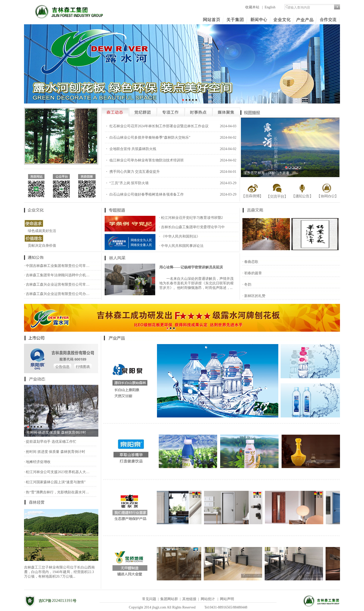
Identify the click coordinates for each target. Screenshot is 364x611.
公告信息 (62, 367)
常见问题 (149, 599)
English (270, 7)
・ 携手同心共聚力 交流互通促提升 (132, 172)
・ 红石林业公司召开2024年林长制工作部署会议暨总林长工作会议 (157, 126)
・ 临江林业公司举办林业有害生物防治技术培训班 (144, 160)
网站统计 (208, 599)
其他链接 (189, 599)
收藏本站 (253, 7)
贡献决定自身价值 (42, 246)
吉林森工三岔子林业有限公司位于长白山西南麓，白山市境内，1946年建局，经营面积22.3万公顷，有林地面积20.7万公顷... (59, 572)
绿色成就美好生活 (42, 231)
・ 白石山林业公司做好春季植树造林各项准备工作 (144, 194)
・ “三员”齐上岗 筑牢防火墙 (127, 183)
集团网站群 (169, 599)
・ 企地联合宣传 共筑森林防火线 (131, 149)
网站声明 (227, 599)
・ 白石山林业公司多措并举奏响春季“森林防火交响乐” (148, 138)
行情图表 (83, 367)
